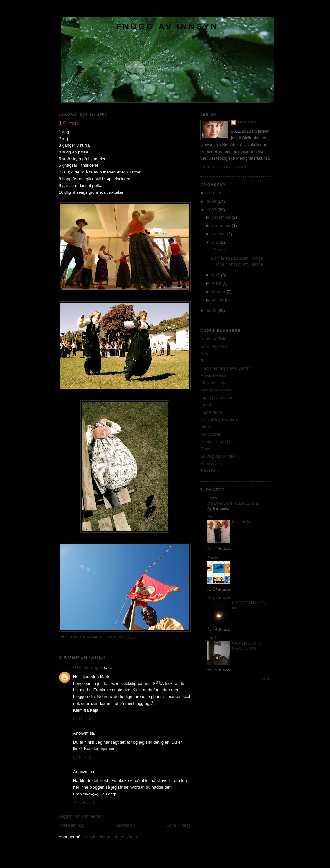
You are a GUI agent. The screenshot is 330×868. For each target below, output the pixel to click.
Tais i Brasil (211, 471)
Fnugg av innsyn (167, 26)
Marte (206, 427)
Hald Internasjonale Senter (225, 368)
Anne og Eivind (214, 339)
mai (216, 242)
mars (217, 283)
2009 (212, 193)
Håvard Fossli (213, 375)
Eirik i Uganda (214, 346)
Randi (206, 449)
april (217, 275)
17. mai (218, 250)
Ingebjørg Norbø (216, 390)
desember (222, 217)
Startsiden (126, 825)
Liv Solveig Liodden (219, 419)
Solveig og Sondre (218, 456)
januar (218, 300)
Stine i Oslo (211, 464)
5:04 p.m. (84, 757)
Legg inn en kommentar (81, 816)
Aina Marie (249, 122)
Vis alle (266, 679)
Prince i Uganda (215, 442)
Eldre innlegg (179, 825)
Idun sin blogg (214, 383)
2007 (212, 210)
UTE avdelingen (88, 668)
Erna (205, 354)
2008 (212, 201)
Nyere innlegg (72, 825)
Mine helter (242, 522)
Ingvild (207, 405)
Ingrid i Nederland (217, 397)
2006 (212, 310)
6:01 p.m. (84, 719)
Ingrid (213, 638)
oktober (220, 234)
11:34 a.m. (85, 802)
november (222, 226)
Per (211, 517)
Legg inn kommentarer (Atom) (110, 837)
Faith (205, 361)
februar (219, 292)
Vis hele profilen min (223, 167)
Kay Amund (211, 412)
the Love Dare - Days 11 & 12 (233, 503)
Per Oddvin (211, 434)
